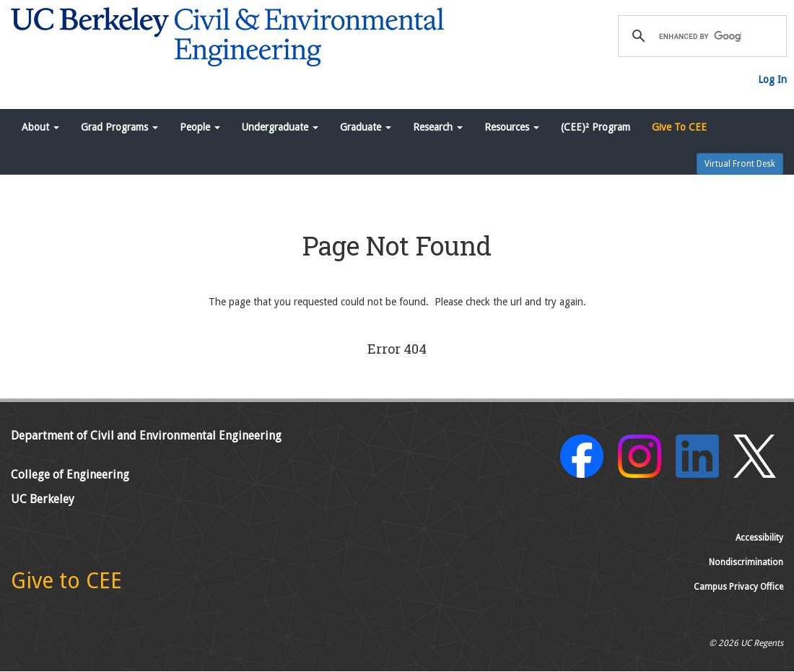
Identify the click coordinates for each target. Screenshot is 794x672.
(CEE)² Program (595, 127)
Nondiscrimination (746, 562)
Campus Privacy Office (738, 587)
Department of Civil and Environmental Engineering (146, 436)
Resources (512, 127)
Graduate (366, 127)
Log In (772, 79)
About (40, 127)
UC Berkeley (43, 499)
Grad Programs (119, 127)
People (200, 127)
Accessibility (759, 538)
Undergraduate (280, 127)
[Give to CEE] (66, 585)
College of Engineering (70, 475)
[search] (700, 36)
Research (438, 127)
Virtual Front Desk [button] (740, 164)
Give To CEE (679, 127)
